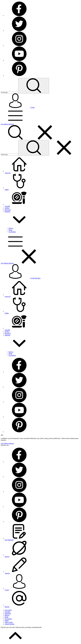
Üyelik (32, 107)
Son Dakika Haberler (7, 124)
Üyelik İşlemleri (21, 278)
